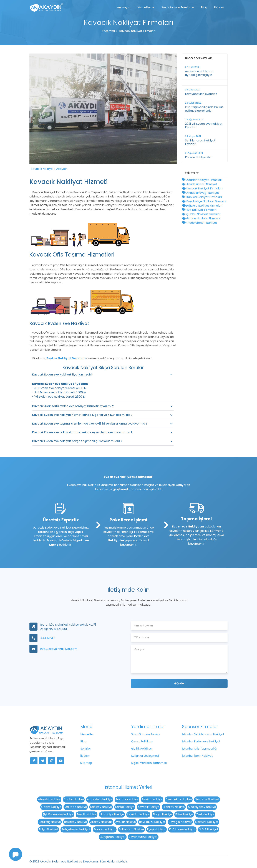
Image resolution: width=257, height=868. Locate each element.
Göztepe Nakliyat (207, 799)
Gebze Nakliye (51, 807)
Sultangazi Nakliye (131, 829)
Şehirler (86, 749)
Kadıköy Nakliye (101, 807)
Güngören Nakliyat (113, 837)
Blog (204, 7)
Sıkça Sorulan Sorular (176, 7)
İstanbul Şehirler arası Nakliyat (203, 734)
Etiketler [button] (192, 173)
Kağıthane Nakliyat (182, 829)
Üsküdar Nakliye (138, 814)
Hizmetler (145, 7)
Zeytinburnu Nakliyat (143, 837)
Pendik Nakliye (87, 814)
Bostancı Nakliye (127, 799)
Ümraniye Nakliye (112, 814)
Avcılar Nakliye (126, 822)
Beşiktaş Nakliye (50, 822)
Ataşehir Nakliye (49, 799)
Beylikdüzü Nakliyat (152, 822)
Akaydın (62, 169)
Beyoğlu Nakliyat (180, 822)
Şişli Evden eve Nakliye (58, 814)
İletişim (219, 7)
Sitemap (86, 763)
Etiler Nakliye (184, 814)
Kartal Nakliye (125, 807)
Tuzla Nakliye (205, 814)
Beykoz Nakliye (152, 799)
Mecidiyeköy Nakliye (202, 807)
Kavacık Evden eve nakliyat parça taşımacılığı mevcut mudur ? (77, 441)
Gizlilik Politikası (142, 749)
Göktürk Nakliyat (207, 822)
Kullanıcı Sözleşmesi (145, 756)
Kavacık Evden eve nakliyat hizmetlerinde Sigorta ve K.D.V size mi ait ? (82, 415)
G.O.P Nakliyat (209, 829)
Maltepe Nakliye (76, 807)
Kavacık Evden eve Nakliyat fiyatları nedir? (62, 375)
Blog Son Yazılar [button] (198, 58)
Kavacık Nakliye (42, 169)
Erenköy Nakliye (174, 807)
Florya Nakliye (162, 814)
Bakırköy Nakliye (75, 822)
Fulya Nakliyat (49, 829)
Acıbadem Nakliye (100, 799)
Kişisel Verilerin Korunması (149, 763)
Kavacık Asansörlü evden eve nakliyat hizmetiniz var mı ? (73, 406)
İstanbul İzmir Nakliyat (197, 756)
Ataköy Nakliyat (101, 822)
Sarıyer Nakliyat (105, 829)
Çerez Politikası (142, 741)
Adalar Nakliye (74, 799)
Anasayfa (124, 7)
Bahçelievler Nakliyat (76, 829)
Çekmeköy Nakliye (179, 799)
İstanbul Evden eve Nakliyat (201, 741)
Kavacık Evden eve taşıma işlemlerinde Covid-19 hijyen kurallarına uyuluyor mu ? (90, 424)
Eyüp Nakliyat (156, 829)
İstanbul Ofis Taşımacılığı (200, 749)
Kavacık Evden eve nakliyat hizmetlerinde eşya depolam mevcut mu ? (82, 432)
